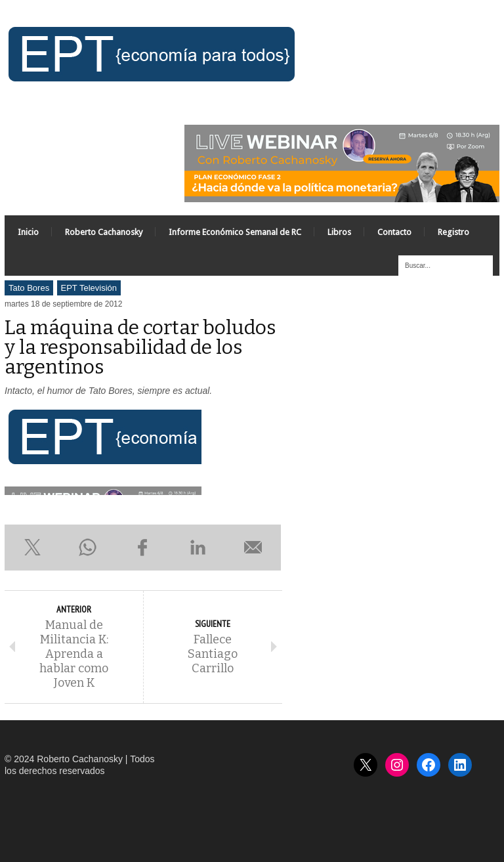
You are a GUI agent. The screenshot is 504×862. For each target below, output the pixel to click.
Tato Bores (29, 288)
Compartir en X (32, 548)
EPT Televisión (89, 288)
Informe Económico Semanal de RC (235, 232)
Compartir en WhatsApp (87, 548)
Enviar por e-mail (253, 548)
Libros (339, 232)
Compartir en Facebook (142, 548)
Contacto (394, 232)
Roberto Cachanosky (104, 232)
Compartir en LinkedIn (198, 548)
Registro (453, 232)
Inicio (28, 232)
